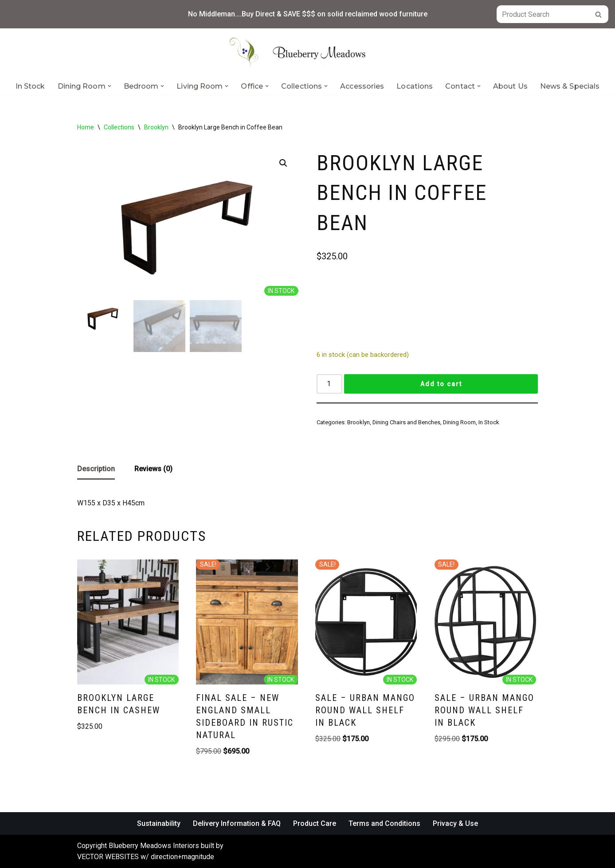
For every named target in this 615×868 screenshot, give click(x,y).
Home (86, 127)
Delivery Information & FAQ (237, 823)
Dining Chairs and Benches (406, 422)
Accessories (362, 86)
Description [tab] (96, 469)
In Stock (30, 86)
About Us (510, 86)
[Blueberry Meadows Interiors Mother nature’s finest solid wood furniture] (308, 53)
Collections (119, 127)
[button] (110, 86)
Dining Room (459, 422)
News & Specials (570, 86)
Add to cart (441, 384)
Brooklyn (156, 127)
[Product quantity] (329, 384)
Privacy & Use (455, 823)
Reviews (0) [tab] (153, 469)
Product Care (315, 823)
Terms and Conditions (384, 823)
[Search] (543, 14)
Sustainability (159, 823)
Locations (415, 86)
